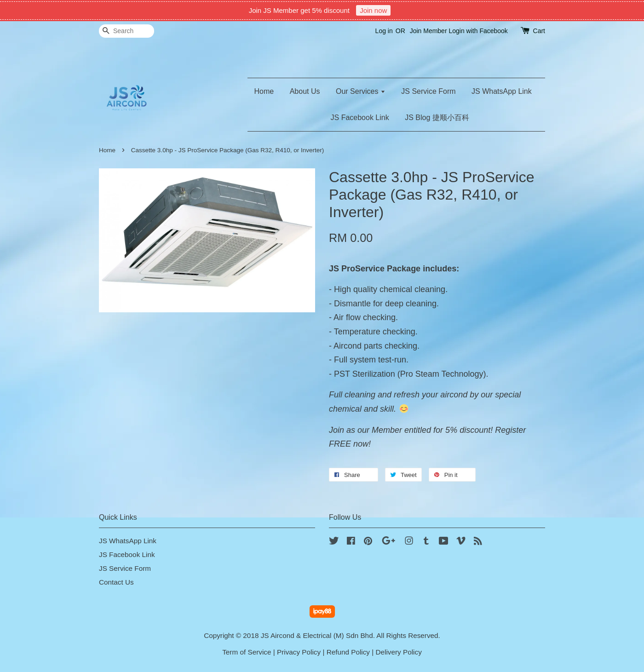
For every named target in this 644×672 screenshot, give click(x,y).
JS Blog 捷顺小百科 (437, 118)
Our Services (361, 91)
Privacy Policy (299, 652)
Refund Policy (348, 652)
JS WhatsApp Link (502, 91)
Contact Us (116, 582)
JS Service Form (428, 91)
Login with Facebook (478, 31)
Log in (384, 31)
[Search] (126, 31)
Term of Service (247, 652)
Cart (539, 31)
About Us (305, 91)
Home (264, 91)
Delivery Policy (399, 652)
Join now (373, 10)
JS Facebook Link (360, 118)
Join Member (428, 31)
